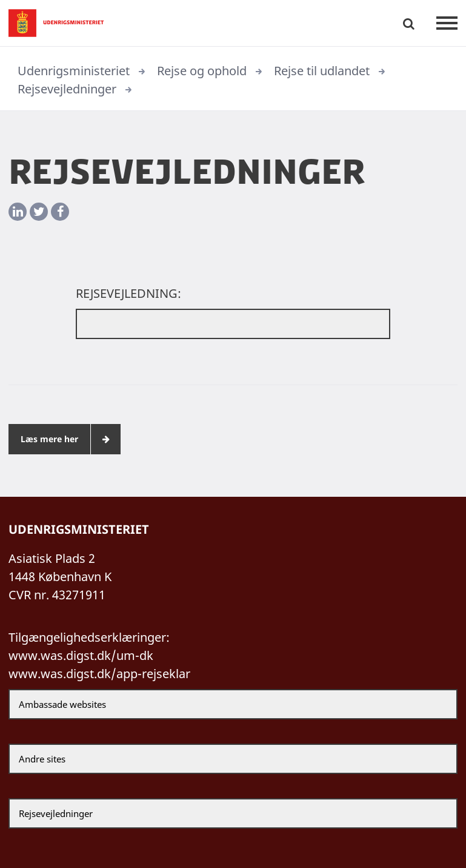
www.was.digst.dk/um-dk (81, 655)
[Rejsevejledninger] (233, 813)
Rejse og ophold (202, 71)
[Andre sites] (233, 759)
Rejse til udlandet (322, 71)
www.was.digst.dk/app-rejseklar (99, 674)
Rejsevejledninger (67, 89)
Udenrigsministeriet (74, 71)
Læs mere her (49, 439)
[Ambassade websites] (233, 704)
